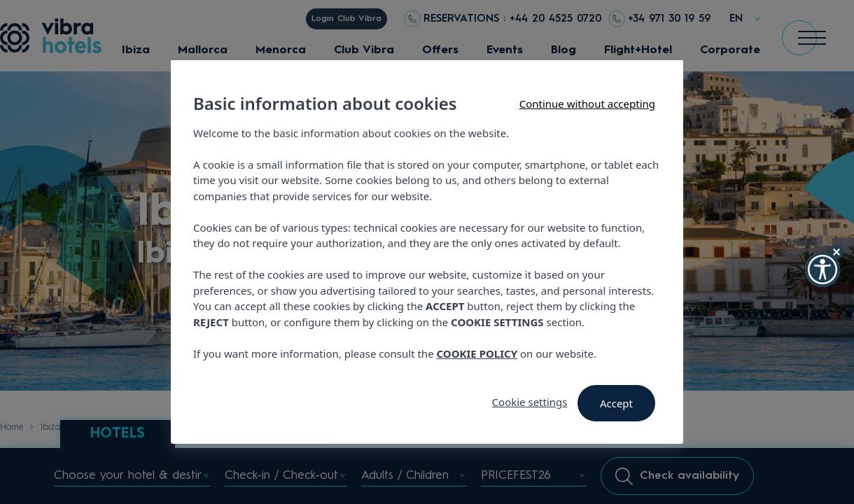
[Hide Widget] (836, 252)
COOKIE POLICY (477, 353)
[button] (822, 269)
